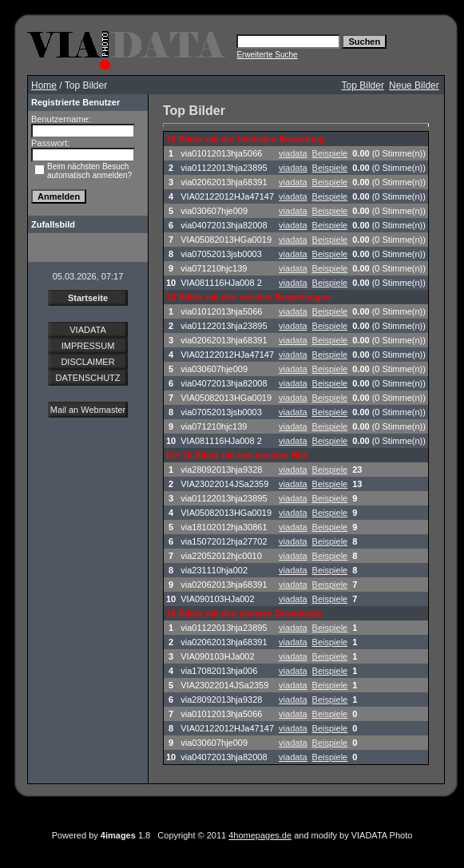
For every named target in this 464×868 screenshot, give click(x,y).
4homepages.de (260, 835)
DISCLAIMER (87, 362)
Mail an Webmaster (88, 410)
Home (44, 85)
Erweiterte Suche (267, 55)
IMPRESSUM (88, 346)
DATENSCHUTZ (87, 378)
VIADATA (87, 330)
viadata (293, 153)
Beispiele (330, 153)
